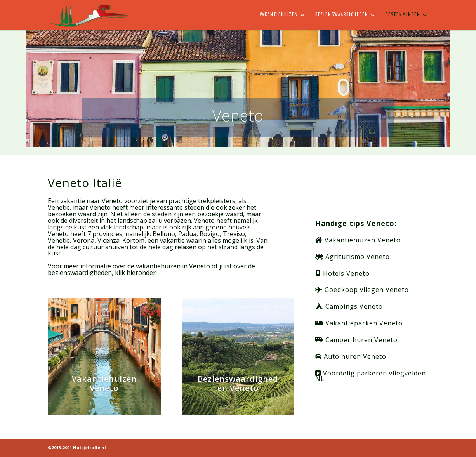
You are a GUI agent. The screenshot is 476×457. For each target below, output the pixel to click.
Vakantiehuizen (279, 15)
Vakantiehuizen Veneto (104, 383)
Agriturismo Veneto (353, 257)
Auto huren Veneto (351, 356)
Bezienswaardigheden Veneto (238, 383)
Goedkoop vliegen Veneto (362, 290)
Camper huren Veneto (356, 340)
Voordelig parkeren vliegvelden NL (371, 376)
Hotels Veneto (342, 273)
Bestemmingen (403, 15)
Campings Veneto (349, 306)
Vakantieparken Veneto (359, 323)
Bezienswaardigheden (342, 15)
